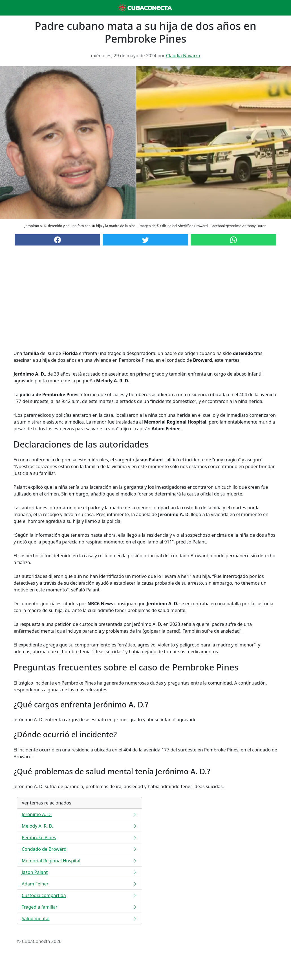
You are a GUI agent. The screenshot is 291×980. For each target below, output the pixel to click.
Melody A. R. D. (80, 826)
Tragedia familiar (80, 907)
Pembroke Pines (80, 838)
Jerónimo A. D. (80, 814)
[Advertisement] (145, 303)
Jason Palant (80, 872)
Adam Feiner (80, 884)
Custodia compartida (80, 895)
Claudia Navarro (183, 56)
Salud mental (80, 918)
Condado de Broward (80, 849)
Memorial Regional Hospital (80, 861)
